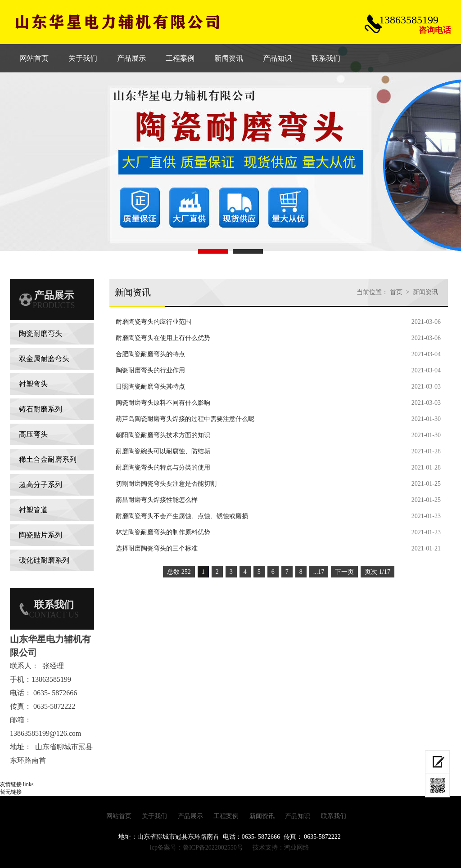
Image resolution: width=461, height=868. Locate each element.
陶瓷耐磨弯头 (41, 333)
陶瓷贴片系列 (41, 535)
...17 (319, 572)
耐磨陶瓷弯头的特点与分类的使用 (163, 468)
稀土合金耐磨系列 (48, 459)
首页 (396, 292)
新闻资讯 (425, 292)
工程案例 (226, 816)
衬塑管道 (33, 510)
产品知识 (298, 816)
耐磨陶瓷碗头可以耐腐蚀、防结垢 (163, 451)
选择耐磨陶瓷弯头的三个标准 (157, 548)
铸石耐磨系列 (41, 409)
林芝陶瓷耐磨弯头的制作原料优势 (163, 532)
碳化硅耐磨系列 (44, 560)
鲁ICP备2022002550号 (213, 848)
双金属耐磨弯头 (44, 359)
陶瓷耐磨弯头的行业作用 (150, 370)
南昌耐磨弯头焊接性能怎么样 (157, 500)
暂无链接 (11, 792)
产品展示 (190, 816)
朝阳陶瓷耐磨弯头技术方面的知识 (163, 435)
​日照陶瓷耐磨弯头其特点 (150, 387)
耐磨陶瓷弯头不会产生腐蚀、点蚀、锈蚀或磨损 (182, 516)
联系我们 (334, 816)
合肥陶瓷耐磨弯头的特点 (150, 354)
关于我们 (154, 816)
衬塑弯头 (33, 384)
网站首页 (119, 816)
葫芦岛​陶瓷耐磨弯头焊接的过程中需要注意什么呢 (185, 419)
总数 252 (179, 572)
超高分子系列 (41, 485)
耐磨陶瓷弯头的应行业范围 (154, 322)
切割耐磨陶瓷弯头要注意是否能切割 (166, 484)
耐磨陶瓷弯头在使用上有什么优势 (163, 338)
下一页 (344, 572)
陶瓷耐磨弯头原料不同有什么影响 (163, 403)
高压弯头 (33, 434)
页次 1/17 (377, 572)
